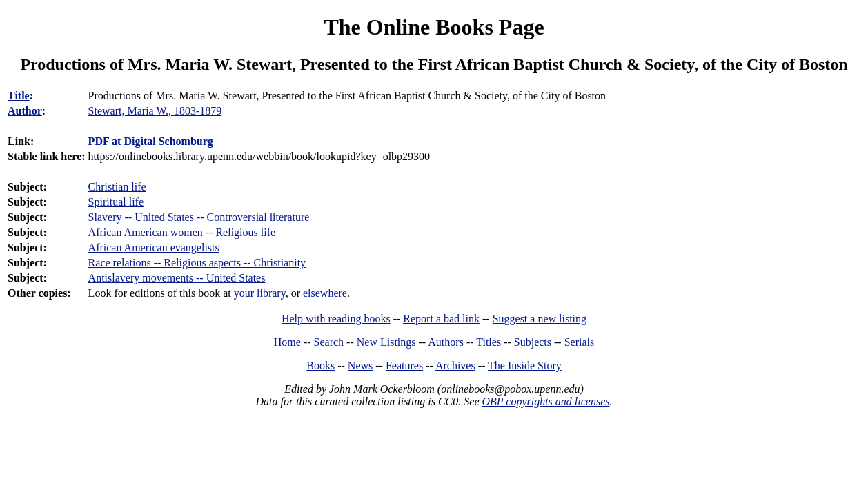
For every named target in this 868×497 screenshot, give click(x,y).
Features (404, 366)
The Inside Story (525, 366)
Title (19, 96)
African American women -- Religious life (182, 232)
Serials (580, 342)
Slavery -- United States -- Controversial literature (199, 217)
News (360, 366)
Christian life (117, 187)
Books (320, 366)
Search (329, 342)
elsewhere (325, 293)
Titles (489, 342)
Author (25, 111)
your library (260, 293)
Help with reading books (336, 319)
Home (287, 342)
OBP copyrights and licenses (545, 401)
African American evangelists (154, 247)
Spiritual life (116, 202)
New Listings (386, 342)
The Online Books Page (434, 27)
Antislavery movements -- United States (177, 278)
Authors (446, 342)
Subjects (533, 342)
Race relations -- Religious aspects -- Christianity (197, 263)
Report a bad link (441, 319)
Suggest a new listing (540, 319)
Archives (455, 366)
